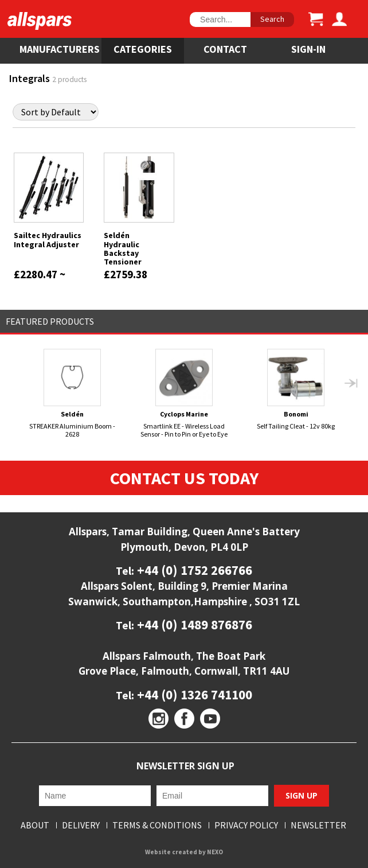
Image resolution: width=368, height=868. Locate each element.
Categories (143, 49)
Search (272, 19)
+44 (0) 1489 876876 (193, 624)
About (35, 825)
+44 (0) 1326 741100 (193, 694)
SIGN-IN (308, 49)
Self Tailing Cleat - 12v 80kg (296, 390)
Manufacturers (60, 49)
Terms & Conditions (157, 825)
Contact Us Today (184, 478)
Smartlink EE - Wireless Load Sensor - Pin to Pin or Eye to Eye (184, 393)
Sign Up (302, 795)
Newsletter (318, 825)
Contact (225, 49)
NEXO (215, 852)
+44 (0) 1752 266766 (193, 570)
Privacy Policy (246, 825)
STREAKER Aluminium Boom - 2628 (72, 393)
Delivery (81, 825)
